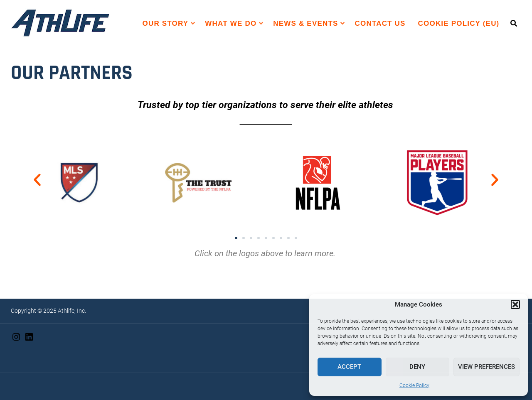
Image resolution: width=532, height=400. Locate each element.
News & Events (305, 23)
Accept (349, 367)
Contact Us (380, 23)
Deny (417, 367)
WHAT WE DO (231, 23)
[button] (515, 304)
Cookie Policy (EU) (459, 23)
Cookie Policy (414, 385)
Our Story (166, 23)
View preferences (486, 367)
